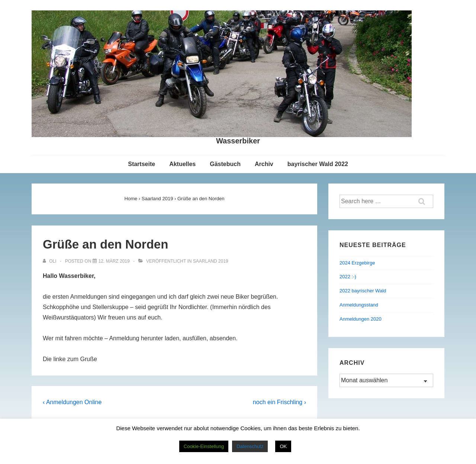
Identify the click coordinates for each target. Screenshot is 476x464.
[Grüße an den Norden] (114, 261)
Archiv (264, 164)
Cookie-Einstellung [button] (204, 446)
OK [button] (283, 446)
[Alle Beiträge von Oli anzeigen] (50, 261)
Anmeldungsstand (359, 305)
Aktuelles (182, 164)
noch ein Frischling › (279, 402)
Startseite (141, 164)
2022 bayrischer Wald (363, 291)
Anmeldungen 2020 (361, 319)
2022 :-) (348, 277)
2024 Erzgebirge (357, 263)
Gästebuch (225, 164)
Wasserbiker (238, 141)
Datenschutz (250, 446)
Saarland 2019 (211, 261)
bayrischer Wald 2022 (318, 164)
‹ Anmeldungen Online (72, 402)
